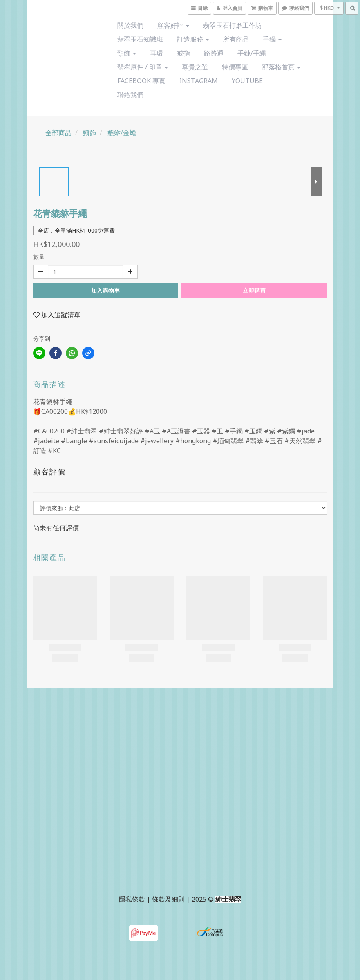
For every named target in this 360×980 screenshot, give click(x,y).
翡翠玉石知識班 (140, 39)
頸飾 (127, 53)
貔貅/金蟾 (122, 133)
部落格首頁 (281, 67)
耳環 (157, 53)
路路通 (214, 53)
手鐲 (272, 39)
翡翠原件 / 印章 (143, 67)
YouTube (247, 81)
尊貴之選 (195, 67)
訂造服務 (193, 39)
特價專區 (235, 67)
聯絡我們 (130, 95)
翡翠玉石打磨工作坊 (233, 25)
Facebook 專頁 (141, 81)
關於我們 (130, 25)
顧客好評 (173, 25)
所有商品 (236, 39)
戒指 (183, 53)
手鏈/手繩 (252, 53)
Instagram (199, 81)
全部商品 (58, 133)
